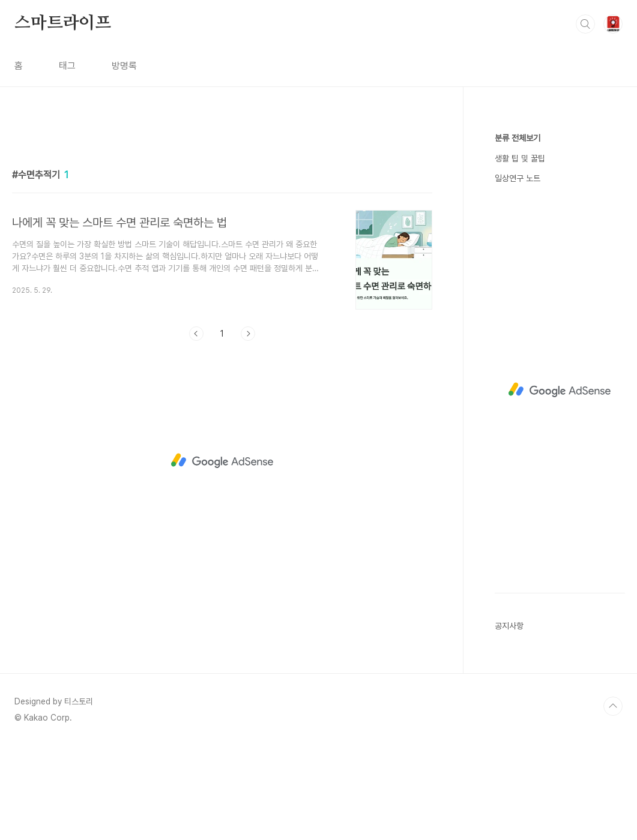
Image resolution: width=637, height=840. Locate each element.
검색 (585, 24)
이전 (196, 502)
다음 (248, 502)
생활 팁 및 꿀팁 (520, 158)
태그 (67, 66)
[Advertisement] (222, 232)
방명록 (124, 66)
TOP (613, 800)
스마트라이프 (63, 23)
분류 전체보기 (518, 138)
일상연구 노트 (518, 178)
